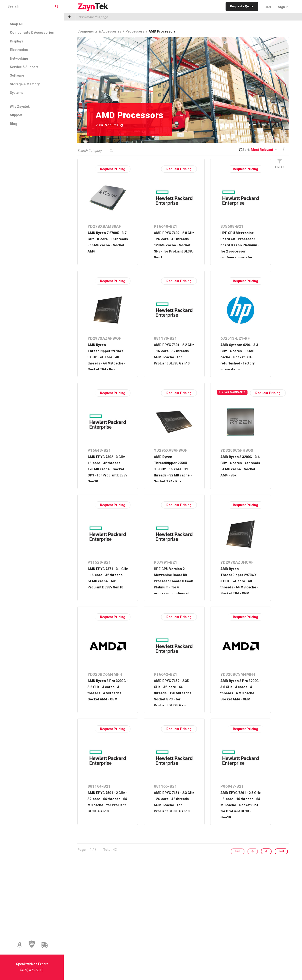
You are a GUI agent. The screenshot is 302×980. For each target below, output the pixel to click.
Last (281, 851)
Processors (135, 31)
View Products (109, 125)
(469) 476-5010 (32, 970)
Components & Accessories (100, 31)
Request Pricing (113, 169)
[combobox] (32, 6)
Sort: (260, 150)
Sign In (283, 7)
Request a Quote (242, 6)
